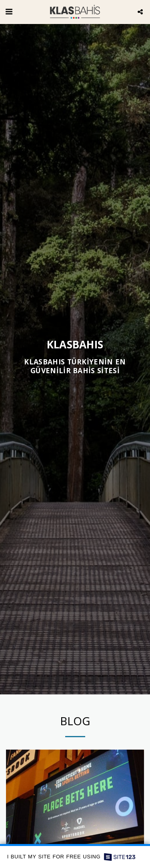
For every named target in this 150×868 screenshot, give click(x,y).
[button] (9, 11)
